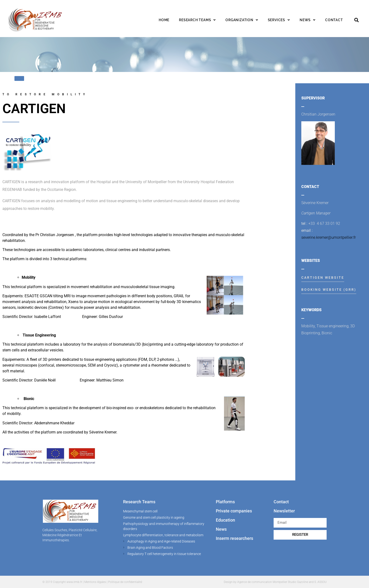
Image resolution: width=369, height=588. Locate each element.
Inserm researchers (234, 538)
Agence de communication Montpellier (262, 582)
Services (279, 20)
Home (164, 20)
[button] (357, 20)
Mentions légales (95, 582)
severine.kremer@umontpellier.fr (329, 237)
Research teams (197, 20)
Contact (334, 20)
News (308, 20)
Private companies (234, 511)
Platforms (225, 502)
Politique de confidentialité (125, 582)
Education (225, 520)
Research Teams (139, 502)
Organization (242, 20)
